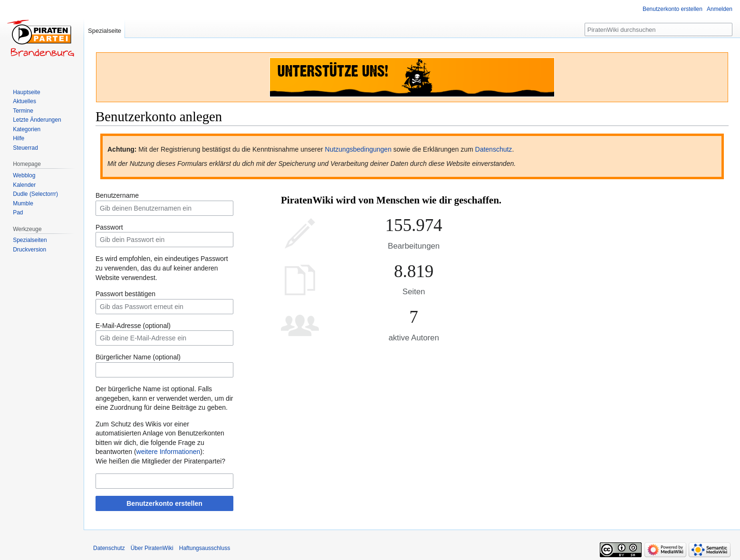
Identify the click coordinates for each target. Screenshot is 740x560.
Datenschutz (494, 149)
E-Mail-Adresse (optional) (133, 326)
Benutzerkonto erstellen (164, 503)
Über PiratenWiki (152, 548)
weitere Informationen (168, 452)
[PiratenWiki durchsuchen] (658, 29)
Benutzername (117, 195)
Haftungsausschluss (205, 548)
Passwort (109, 227)
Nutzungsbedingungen (358, 149)
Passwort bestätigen (125, 294)
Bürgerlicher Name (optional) (138, 357)
